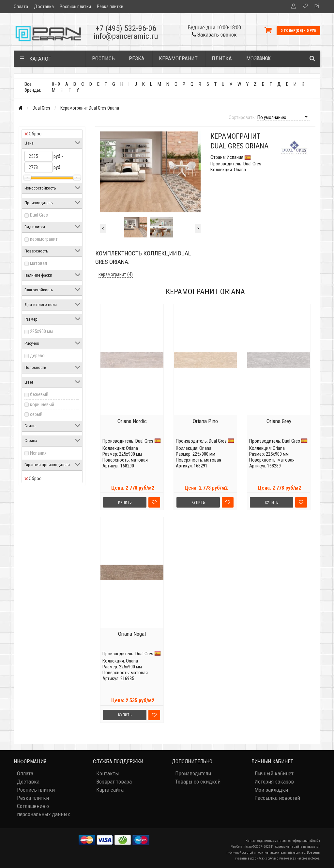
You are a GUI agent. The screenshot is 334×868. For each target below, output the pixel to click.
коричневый (42, 404)
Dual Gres (41, 108)
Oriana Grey (279, 421)
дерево (37, 356)
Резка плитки (110, 7)
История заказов (274, 782)
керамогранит (44, 239)
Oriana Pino (205, 421)
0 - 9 (56, 84)
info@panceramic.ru (126, 36)
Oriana (132, 448)
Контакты (108, 773)
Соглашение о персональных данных (43, 810)
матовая (38, 263)
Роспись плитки (75, 7)
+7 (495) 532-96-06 (126, 28)
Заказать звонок (214, 35)
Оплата (21, 7)
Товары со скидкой (198, 782)
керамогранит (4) (116, 274)
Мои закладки (271, 790)
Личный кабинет (274, 773)
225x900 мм (41, 331)
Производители (193, 773)
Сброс (33, 134)
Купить (125, 502)
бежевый (39, 394)
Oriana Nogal (132, 634)
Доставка (44, 7)
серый (36, 414)
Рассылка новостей (277, 798)
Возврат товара (114, 782)
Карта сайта (110, 790)
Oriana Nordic (132, 421)
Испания (38, 453)
